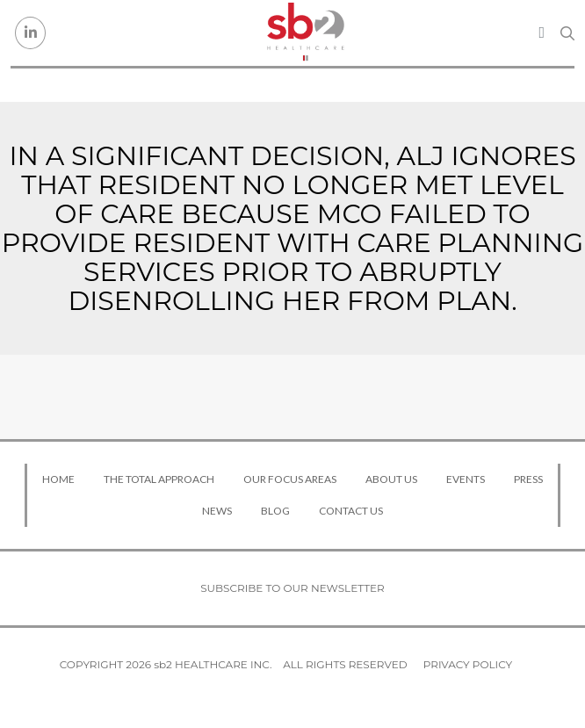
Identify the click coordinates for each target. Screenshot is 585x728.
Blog (275, 511)
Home (58, 479)
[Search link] (567, 33)
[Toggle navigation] (542, 32)
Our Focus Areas (290, 479)
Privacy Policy (468, 664)
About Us (391, 479)
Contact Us (351, 511)
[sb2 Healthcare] (306, 33)
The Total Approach (159, 479)
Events (466, 479)
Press (528, 479)
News (217, 511)
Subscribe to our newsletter (292, 588)
